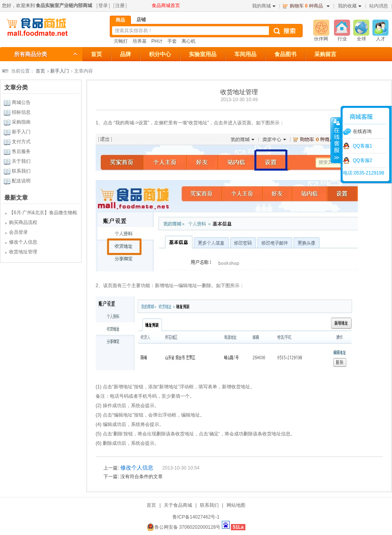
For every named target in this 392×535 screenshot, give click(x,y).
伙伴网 (321, 39)
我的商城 (264, 6)
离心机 (189, 41)
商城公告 (21, 102)
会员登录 (18, 232)
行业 (342, 39)
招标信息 (21, 112)
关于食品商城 (178, 505)
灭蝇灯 (121, 41)
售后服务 (21, 151)
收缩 (336, 140)
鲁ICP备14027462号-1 (196, 517)
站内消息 (379, 6)
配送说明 (21, 181)
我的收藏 (350, 6)
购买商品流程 (23, 222)
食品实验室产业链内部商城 (64, 5)
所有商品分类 (31, 54)
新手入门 (60, 71)
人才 (381, 39)
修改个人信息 (23, 242)
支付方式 (21, 142)
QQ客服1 (362, 146)
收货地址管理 (23, 252)
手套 (172, 41)
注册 (120, 5)
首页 (40, 71)
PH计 (157, 41)
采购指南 (21, 122)
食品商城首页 (166, 5)
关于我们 (21, 161)
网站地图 (236, 505)
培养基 (140, 41)
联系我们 (21, 171)
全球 (361, 39)
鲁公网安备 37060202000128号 (184, 527)
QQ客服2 (362, 160)
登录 (103, 5)
